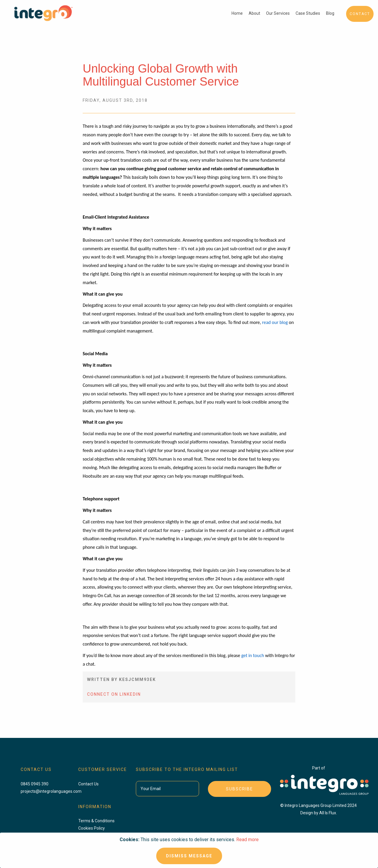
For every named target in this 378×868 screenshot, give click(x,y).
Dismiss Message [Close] (189, 856)
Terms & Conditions (96, 821)
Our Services (278, 13)
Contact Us (88, 784)
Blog (330, 13)
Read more (247, 840)
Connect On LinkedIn (114, 694)
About (254, 13)
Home (237, 13)
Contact (360, 14)
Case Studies (308, 13)
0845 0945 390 (35, 784)
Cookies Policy (92, 828)
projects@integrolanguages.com (51, 791)
